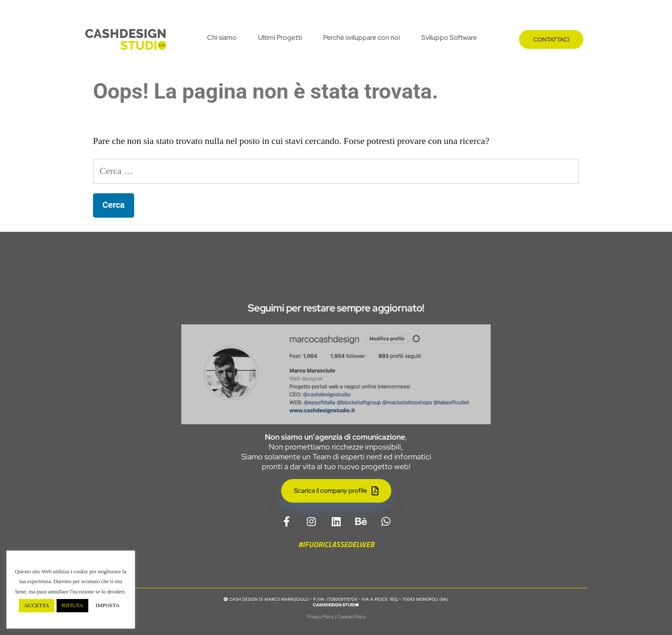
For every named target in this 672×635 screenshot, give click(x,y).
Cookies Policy (351, 617)
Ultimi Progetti (280, 37)
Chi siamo (222, 37)
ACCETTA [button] (37, 605)
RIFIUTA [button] (72, 605)
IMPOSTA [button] (108, 605)
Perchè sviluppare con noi (361, 37)
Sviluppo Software (449, 37)
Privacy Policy (320, 617)
